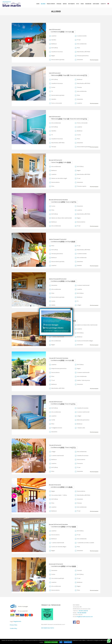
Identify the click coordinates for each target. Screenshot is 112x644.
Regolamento (17, 621)
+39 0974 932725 (83, 611)
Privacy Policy (14, 625)
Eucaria (52, 197)
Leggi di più (68, 642)
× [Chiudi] (71, 309)
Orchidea (53, 277)
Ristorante (71, 4)
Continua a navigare (51, 642)
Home (38, 4)
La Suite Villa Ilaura (57, 27)
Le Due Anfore (54, 158)
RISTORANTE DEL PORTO (48, 628)
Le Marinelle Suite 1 (56, 71)
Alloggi (43, 4)
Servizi (65, 4)
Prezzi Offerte (51, 4)
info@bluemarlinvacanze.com (85, 617)
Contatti (103, 4)
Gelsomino (53, 483)
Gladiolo (52, 522)
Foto (78, 4)
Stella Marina (54, 399)
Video (82, 4)
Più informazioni (93, 59)
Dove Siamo (96, 4)
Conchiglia (53, 356)
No (61, 642)
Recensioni (88, 4)
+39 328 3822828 (82, 613)
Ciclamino (53, 562)
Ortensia (52, 443)
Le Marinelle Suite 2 (56, 114)
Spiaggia (59, 4)
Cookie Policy (13, 628)
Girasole (52, 237)
